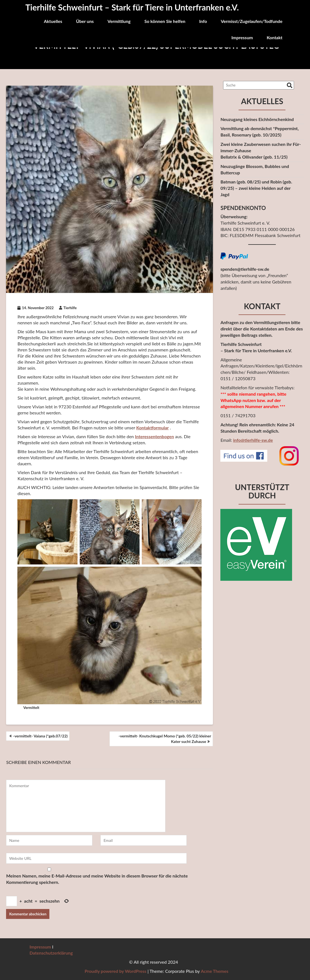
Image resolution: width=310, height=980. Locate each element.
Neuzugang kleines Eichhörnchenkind (257, 119)
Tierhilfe (68, 308)
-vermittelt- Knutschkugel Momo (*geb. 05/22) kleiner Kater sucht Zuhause (165, 739)
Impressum (242, 37)
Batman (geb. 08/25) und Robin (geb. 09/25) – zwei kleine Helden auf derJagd (256, 188)
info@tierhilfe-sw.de (253, 440)
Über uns (85, 21)
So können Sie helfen (165, 21)
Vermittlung (119, 21)
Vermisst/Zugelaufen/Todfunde (252, 21)
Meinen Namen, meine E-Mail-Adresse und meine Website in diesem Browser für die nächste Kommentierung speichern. (97, 879)
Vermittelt (31, 708)
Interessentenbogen (154, 436)
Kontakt (275, 37)
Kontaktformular (153, 428)
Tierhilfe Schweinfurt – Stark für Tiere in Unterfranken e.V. (132, 7)
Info (203, 21)
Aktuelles (53, 21)
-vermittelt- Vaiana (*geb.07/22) (40, 736)
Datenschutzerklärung (51, 953)
